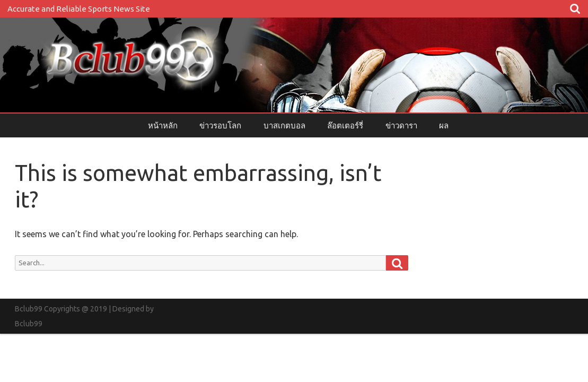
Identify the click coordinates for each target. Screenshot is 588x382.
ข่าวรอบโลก (220, 125)
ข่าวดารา (401, 125)
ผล (444, 125)
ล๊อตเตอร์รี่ (345, 125)
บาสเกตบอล (284, 125)
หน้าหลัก (163, 125)
